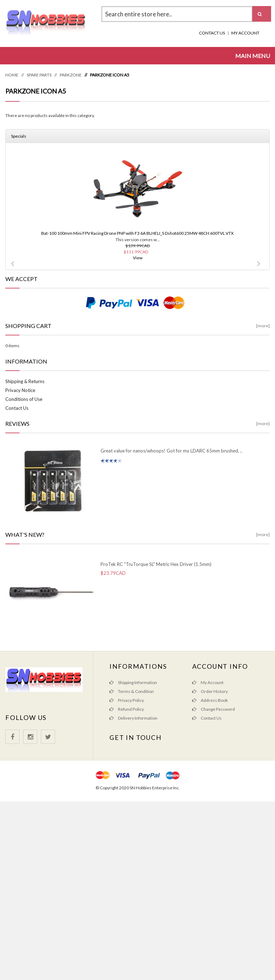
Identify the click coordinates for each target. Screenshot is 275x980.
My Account (245, 33)
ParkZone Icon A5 (110, 75)
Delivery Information (133, 718)
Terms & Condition (132, 691)
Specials (19, 136)
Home (12, 75)
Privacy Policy (127, 700)
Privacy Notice (20, 390)
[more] (263, 326)
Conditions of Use (24, 399)
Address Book (210, 700)
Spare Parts (39, 75)
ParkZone (71, 75)
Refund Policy (127, 709)
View (138, 258)
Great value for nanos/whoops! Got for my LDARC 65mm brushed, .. (171, 451)
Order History (210, 691)
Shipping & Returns (25, 381)
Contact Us (212, 33)
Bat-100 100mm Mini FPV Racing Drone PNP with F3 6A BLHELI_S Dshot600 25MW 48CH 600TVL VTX (137, 233)
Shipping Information (133, 682)
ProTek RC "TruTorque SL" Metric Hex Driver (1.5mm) (156, 564)
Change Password (214, 709)
